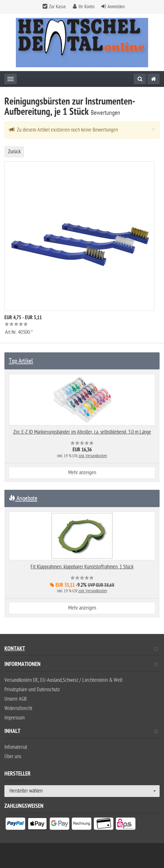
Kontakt (81, 649)
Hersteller (17, 775)
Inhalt (81, 732)
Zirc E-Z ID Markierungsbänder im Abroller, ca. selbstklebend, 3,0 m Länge (82, 432)
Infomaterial (16, 747)
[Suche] (140, 79)
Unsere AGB (16, 699)
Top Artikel (21, 361)
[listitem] (15, 825)
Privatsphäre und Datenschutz (32, 690)
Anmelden (116, 7)
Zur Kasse (57, 7)
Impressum (15, 718)
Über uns (13, 757)
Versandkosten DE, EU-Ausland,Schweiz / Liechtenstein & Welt (63, 680)
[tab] (82, 667)
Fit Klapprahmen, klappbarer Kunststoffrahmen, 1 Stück (82, 567)
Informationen (81, 665)
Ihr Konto (86, 7)
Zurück (14, 152)
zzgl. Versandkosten (93, 456)
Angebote (23, 498)
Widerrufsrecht (18, 708)
